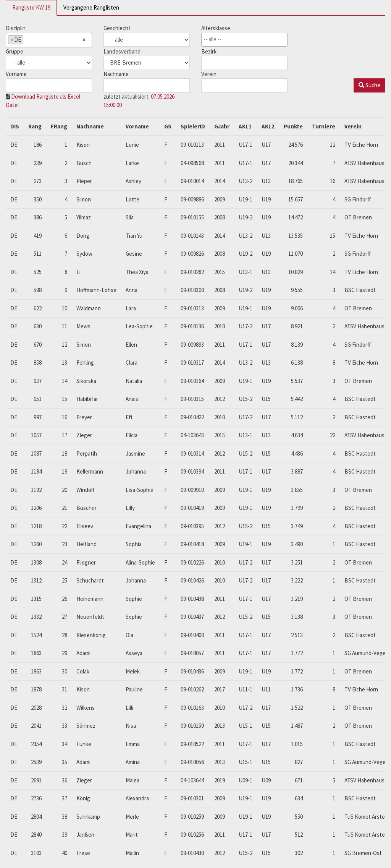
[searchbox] (27, 40)
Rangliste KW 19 (31, 7)
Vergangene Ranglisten (91, 7)
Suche (369, 85)
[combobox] (49, 40)
